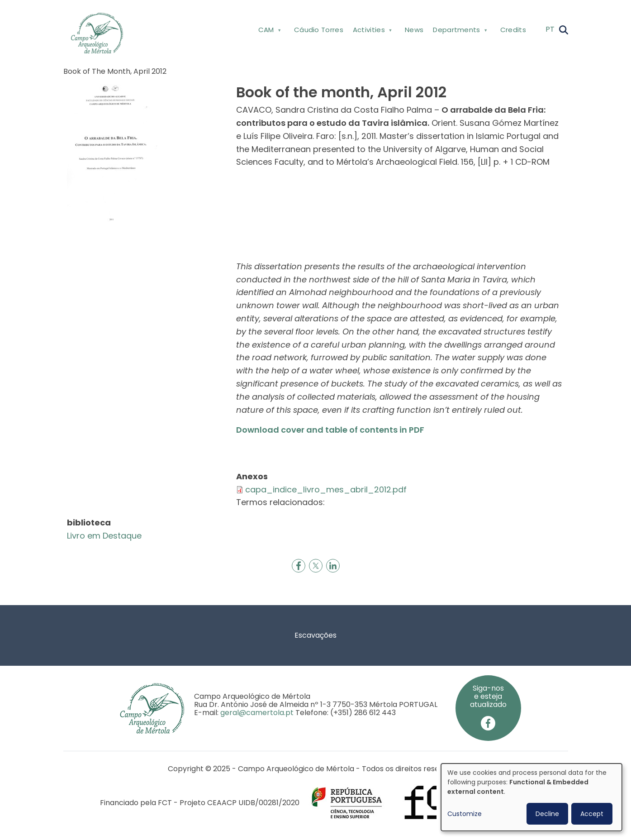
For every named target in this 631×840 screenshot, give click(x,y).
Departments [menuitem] (459, 31)
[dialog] (531, 797)
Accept (592, 814)
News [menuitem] (414, 30)
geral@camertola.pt (257, 713)
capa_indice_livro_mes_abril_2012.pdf (326, 489)
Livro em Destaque (104, 536)
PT (550, 29)
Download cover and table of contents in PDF (330, 430)
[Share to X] (316, 566)
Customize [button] (465, 814)
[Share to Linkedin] (333, 566)
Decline (547, 814)
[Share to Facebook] (299, 566)
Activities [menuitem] (371, 31)
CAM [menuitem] (269, 31)
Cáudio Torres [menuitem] (319, 30)
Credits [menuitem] (513, 30)
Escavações (315, 635)
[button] (112, 154)
